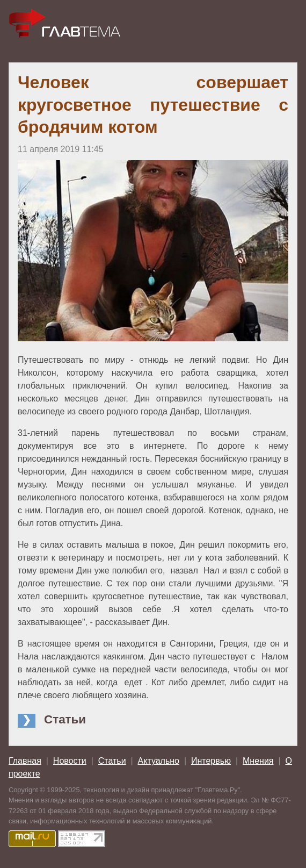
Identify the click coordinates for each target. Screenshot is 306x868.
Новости (70, 761)
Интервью (211, 761)
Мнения (258, 761)
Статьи (112, 761)
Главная (25, 761)
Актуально (159, 761)
